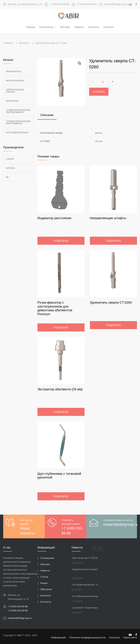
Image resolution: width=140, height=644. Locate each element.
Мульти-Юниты (15, 81)
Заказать (99, 92)
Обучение (46, 589)
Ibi (7, 177)
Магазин (65, 27)
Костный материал (17, 133)
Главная (30, 27)
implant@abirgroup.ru (116, 4)
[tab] (47, 115)
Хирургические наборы (15, 91)
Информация (58, 637)
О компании (46, 27)
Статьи (44, 577)
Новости (79, 27)
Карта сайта (130, 637)
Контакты (94, 27)
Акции (44, 583)
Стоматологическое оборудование (18, 111)
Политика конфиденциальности (87, 637)
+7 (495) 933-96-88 (59, 4)
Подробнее (61, 241)
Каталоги (109, 27)
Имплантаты (14, 71)
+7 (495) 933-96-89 (87, 4)
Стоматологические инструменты (18, 122)
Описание (47, 115)
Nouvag (11, 168)
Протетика (12, 101)
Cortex (10, 159)
